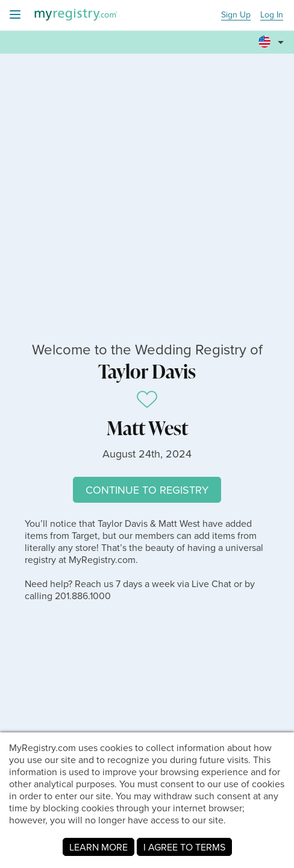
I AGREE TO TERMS (184, 847)
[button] (273, 37)
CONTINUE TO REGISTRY (147, 490)
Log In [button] (272, 15)
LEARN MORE (99, 847)
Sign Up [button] (236, 15)
